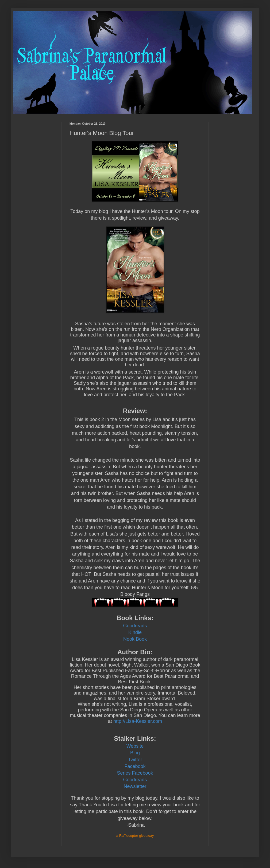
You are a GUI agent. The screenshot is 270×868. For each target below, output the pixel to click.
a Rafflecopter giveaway (135, 836)
